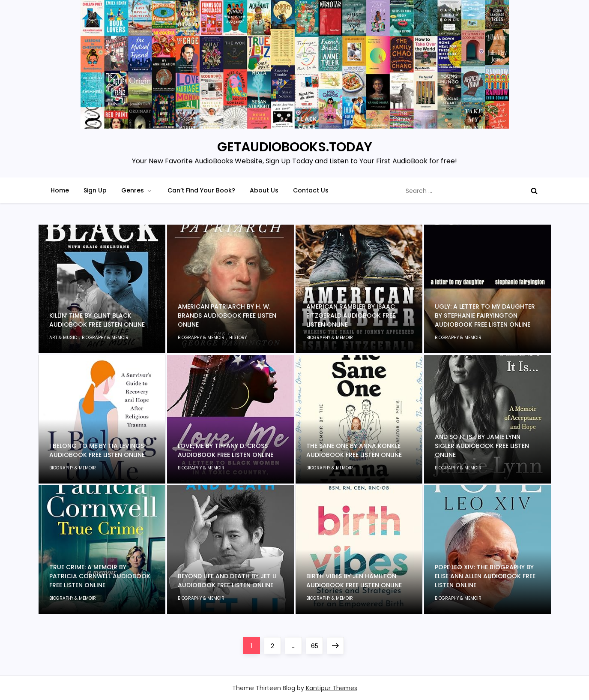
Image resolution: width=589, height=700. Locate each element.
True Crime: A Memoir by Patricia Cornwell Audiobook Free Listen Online (100, 576)
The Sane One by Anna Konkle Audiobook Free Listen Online (354, 450)
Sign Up (95, 190)
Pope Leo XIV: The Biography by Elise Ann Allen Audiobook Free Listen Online (485, 576)
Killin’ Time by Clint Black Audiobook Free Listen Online (97, 320)
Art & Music (63, 338)
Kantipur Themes (332, 688)
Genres (137, 190)
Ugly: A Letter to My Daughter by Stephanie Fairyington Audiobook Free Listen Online (485, 315)
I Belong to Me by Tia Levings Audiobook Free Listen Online (97, 450)
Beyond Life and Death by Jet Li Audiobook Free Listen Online (227, 581)
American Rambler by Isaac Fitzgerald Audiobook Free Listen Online (351, 315)
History (238, 338)
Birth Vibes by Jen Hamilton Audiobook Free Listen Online (354, 581)
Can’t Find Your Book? (201, 190)
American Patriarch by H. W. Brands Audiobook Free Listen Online (227, 315)
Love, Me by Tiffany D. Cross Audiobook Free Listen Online (226, 450)
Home (60, 190)
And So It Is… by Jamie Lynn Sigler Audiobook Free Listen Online (482, 446)
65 (317, 644)
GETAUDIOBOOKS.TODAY (295, 147)
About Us (264, 190)
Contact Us (311, 190)
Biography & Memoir (105, 338)
